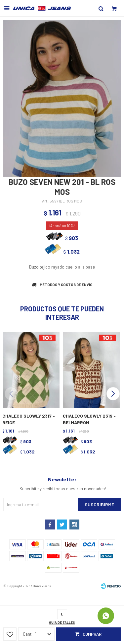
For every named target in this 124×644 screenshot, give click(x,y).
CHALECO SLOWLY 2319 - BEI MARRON (89, 419)
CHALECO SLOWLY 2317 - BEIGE (29, 419)
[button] (113, 394)
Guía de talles (62, 622)
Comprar (92, 634)
